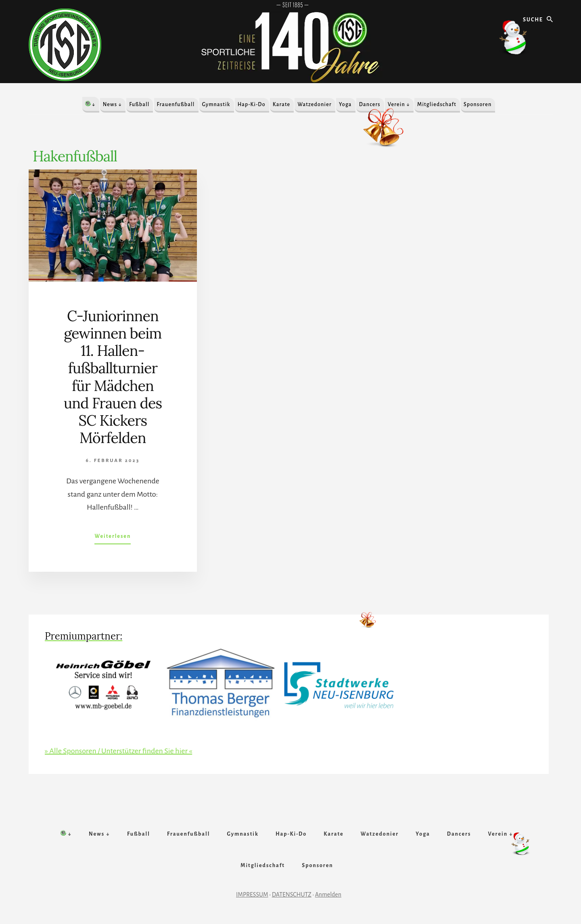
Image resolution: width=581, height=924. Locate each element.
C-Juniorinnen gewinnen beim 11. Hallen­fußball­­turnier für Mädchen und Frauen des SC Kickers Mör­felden (113, 377)
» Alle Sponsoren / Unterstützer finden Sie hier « (118, 751)
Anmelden (328, 895)
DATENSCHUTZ (292, 895)
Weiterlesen (113, 538)
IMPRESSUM (252, 895)
